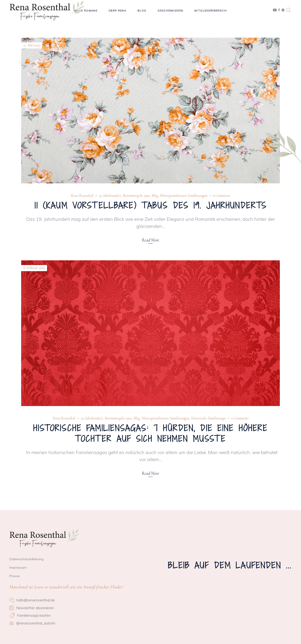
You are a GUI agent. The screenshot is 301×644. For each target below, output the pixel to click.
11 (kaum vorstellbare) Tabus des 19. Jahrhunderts (151, 205)
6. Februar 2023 (34, 268)
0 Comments (222, 195)
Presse (15, 576)
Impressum (18, 568)
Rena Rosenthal (82, 195)
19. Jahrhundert (110, 195)
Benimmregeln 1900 (136, 195)
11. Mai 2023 (32, 45)
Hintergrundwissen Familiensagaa (183, 195)
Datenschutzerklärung (26, 559)
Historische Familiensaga (208, 418)
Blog (155, 195)
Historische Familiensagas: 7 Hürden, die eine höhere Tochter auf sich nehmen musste (150, 433)
